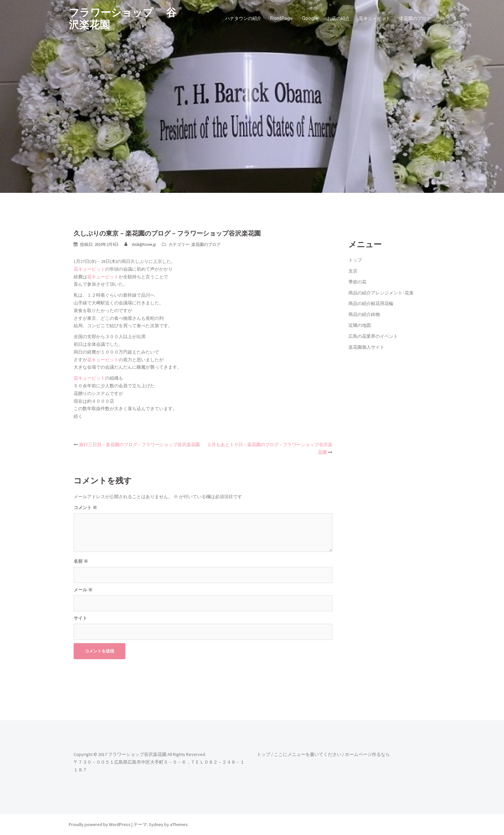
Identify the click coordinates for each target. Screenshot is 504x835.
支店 (353, 271)
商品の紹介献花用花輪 (371, 303)
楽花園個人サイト (366, 347)
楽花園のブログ (415, 18)
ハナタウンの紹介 (243, 18)
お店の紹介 (338, 18)
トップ (355, 260)
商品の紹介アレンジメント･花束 (381, 293)
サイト (80, 618)
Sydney (156, 824)
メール (83, 590)
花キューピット (374, 18)
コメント (85, 507)
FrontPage (282, 18)
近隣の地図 (360, 325)
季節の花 (357, 282)
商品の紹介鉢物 (364, 314)
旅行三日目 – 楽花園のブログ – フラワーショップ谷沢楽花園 (139, 444)
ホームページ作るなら (367, 754)
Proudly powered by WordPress (100, 824)
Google (310, 18)
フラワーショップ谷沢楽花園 (137, 754)
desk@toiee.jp (144, 244)
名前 (81, 561)
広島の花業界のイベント (373, 336)
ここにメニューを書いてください (308, 754)
